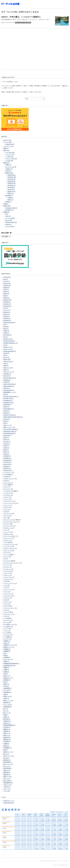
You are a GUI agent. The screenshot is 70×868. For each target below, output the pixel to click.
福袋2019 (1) (7, 740)
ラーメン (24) (7, 629)
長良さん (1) (7, 770)
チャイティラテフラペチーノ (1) (13, 563)
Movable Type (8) (8, 398)
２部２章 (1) (7, 787)
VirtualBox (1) (7, 458)
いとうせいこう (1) (9, 472)
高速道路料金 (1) (8, 783)
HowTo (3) (8, 171)
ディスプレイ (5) (8, 571)
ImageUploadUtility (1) (10, 351)
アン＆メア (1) (8, 497)
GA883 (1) (6, 333)
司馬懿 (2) (6, 672)
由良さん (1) (7, 735)
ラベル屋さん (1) (8, 627)
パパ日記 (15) (9, 157)
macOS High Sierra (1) (10, 384)
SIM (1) (5, 423)
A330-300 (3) (7, 277)
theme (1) (6, 437)
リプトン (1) (7, 631)
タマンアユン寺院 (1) (9, 561)
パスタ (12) (7, 585)
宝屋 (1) (6, 694)
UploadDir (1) (7, 456)
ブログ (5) (6, 600)
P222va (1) (6, 411)
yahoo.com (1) (7, 464)
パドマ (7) (6, 587)
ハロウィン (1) (8, 575)
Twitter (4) (6, 452)
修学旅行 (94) (11, 191)
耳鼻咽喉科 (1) (8, 748)
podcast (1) (7, 413)
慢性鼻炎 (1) (7, 702)
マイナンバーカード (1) (10, 608)
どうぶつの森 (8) (10, 218)
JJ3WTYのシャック (9, 801)
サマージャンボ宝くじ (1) (11, 536)
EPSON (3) (7, 316)
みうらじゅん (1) (8, 483)
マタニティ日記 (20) (11, 159)
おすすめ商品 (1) (8, 474)
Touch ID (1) (7, 442)
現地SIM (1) (7, 731)
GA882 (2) (6, 331)
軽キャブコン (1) (8, 764)
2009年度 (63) (11, 183)
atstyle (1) (6, 292)
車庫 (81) (6, 204)
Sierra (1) (6, 421)
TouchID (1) (7, 444)
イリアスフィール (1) (9, 501)
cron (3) (6, 308)
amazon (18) (7, 283)
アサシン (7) (7, 487)
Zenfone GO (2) (8, 470)
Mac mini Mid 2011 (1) (10, 378)
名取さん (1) (7, 676)
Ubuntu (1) (6, 454)
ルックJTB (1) (7, 633)
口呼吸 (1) (6, 670)
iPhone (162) (7, 359)
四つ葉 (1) (6, 686)
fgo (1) (5, 324)
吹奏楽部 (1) (7, 680)
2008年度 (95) (11, 181)
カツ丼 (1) (6, 511)
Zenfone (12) (7, 468)
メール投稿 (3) (8, 618)
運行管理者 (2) (8, 768)
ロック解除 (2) (8, 637)
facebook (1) (7, 318)
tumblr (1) (6, 446)
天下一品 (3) (7, 690)
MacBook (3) (7, 380)
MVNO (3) (6, 407)
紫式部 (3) (6, 746)
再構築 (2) (6, 668)
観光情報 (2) (9, 196)
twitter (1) (6, 450)
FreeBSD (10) (9, 210)
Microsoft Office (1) (9, 390)
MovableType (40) (8, 403)
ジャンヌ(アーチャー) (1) (10, 544)
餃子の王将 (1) (8, 781)
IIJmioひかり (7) (8, 347)
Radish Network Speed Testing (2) (13, 417)
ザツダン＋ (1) (8, 540)
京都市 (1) (6, 661)
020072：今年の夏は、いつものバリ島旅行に (21, 17)
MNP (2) (6, 394)
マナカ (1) (6, 610)
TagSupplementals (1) (10, 433)
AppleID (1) (7, 287)
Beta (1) (6, 296)
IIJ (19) (5, 345)
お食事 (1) (10, 198)
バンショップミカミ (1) (10, 583)
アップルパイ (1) (8, 493)
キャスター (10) (8, 524)
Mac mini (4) (7, 376)
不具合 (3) (6, 643)
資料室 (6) (8, 202)
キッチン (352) (8, 142)
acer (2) (6, 279)
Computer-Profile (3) (11, 208)
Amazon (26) (7, 285)
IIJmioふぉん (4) (8, 349)
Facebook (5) (7, 320)
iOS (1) (5, 355)
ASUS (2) (6, 289)
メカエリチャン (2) (9, 614)
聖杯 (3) (6, 750)
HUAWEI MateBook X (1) (11, 343)
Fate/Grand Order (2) (9, 322)
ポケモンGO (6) (10, 226)
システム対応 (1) (8, 542)
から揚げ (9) (7, 477)
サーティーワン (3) (9, 538)
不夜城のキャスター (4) (10, 645)
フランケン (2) (8, 598)
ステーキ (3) (7, 552)
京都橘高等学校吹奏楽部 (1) (11, 663)
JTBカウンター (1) (9, 372)
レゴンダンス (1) (8, 635)
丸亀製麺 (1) (7, 651)
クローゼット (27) (9, 146)
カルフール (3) (8, 516)
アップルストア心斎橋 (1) (11, 491)
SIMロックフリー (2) (9, 427)
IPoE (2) (6, 364)
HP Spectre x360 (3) (9, 341)
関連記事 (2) (7, 774)
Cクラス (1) (7, 310)
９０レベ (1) (7, 789)
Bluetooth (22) (7, 300)
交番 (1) (6, 655)
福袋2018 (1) (7, 737)
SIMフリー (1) (7, 425)
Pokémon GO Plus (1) (10, 415)
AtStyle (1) (6, 294)
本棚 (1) (6, 715)
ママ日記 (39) (9, 161)
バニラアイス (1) (8, 579)
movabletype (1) (8, 400)
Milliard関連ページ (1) (10, 392)
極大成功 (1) (7, 719)
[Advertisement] (35, 51)
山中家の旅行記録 (8, 803)
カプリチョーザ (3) (9, 513)
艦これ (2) (6, 754)
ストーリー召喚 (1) (9, 555)
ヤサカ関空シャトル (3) (10, 624)
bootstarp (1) (7, 302)
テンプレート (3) (8, 569)
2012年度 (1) (11, 189)
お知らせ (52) (7, 140)
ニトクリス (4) (8, 573)
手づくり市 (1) (8, 705)
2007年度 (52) (11, 179)
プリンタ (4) (7, 604)
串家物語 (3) (7, 649)
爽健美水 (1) (7, 729)
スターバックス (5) (9, 550)
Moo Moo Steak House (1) (11, 396)
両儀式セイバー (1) (9, 647)
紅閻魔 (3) (6, 744)
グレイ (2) (6, 530)
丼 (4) (5, 653)
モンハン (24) (7, 622)
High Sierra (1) (8, 335)
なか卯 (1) (6, 481)
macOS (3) (6, 382)
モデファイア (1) (8, 620)
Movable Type (64, 865)
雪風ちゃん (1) (8, 776)
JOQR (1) (6, 370)
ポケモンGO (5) (8, 606)
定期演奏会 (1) (8, 692)
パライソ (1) (7, 592)
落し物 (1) (6, 758)
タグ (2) (6, 559)
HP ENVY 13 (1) (8, 339)
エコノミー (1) (8, 505)
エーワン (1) (7, 509)
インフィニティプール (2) (11, 503)
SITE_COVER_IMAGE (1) (11, 429)
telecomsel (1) (7, 435)
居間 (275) (6, 150)
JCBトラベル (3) (8, 368)
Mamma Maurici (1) (9, 386)
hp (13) (5, 337)
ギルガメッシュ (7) (9, 528)
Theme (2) (6, 439)
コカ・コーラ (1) (8, 532)
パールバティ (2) (8, 594)
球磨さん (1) (7, 733)
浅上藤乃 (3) (7, 727)
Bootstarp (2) (7, 304)
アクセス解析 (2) (8, 485)
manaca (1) (7, 388)
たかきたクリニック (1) (10, 479)
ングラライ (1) (8, 639)
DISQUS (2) (7, 312)
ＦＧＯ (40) (7, 791)
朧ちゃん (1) (7, 713)
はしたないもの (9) (11, 167)
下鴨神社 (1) (7, 641)
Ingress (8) (8, 224)
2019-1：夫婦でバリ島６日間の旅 (23, 23)
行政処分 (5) (9, 169)
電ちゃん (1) (7, 779)
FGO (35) (6, 327)
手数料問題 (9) (8, 707)
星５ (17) (6, 711)
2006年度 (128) (12, 177)
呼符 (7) (6, 682)
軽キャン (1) (7, 766)
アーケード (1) (8, 499)
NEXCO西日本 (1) (9, 409)
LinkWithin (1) (7, 374)
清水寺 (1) (10, 200)
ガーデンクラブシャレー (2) (11, 522)
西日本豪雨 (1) (8, 762)
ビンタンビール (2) (9, 596)
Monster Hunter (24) (11, 222)
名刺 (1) (6, 674)
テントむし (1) (8, 567)
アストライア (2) (8, 489)
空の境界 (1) (7, 741)
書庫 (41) (6, 148)
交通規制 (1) (7, 657)
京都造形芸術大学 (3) (9, 666)
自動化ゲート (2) (8, 752)
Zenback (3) (7, 466)
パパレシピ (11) (10, 154)
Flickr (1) (6, 329)
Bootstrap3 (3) (7, 306)
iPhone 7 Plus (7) (8, 361)
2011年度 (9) (11, 187)
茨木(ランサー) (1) (9, 756)
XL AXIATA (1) (7, 462)
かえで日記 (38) (10, 152)
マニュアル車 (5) (8, 612)
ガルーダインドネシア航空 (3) (12, 520)
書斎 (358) (6, 163)
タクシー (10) (7, 557)
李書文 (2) (6, 717)
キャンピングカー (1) (9, 526)
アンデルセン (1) (8, 495)
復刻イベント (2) (8, 700)
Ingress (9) (6, 353)
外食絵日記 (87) (10, 144)
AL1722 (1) (7, 281)
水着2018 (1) (7, 721)
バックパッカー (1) (9, 577)
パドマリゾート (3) (9, 589)
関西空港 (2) (7, 772)
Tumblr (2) (6, 448)
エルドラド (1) (8, 507)
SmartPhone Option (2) (10, 431)
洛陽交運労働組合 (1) (9, 725)
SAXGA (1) (6, 419)
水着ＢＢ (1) (7, 723)
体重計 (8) (8, 165)
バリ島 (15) (7, 581)
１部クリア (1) (8, 785)
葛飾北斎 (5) (7, 760)
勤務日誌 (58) (9, 173)
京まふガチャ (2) (8, 659)
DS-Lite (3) (6, 314)
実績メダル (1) (8, 696)
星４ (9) (6, 709)
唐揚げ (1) (6, 684)
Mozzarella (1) (7, 405)
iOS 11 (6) (6, 357)
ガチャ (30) (7, 518)
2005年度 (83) (11, 175)
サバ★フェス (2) (8, 534)
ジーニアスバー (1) (9, 546)
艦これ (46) (9, 220)
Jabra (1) (6, 366)
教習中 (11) (11, 193)
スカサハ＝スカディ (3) (10, 548)
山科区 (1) (6, 698)
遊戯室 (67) (7, 212)
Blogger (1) (7, 298)
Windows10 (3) (8, 460)
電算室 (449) (7, 206)
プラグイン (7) (8, 602)
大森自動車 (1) (8, 688)
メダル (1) (6, 616)
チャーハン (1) (8, 565)
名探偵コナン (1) (8, 678)
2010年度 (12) (11, 185)
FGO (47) (8, 216)
